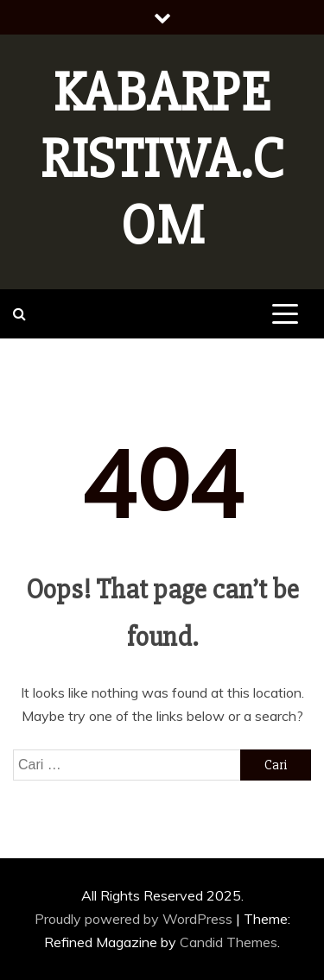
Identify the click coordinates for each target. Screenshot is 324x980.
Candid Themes (229, 942)
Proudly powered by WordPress (135, 919)
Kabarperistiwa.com (162, 160)
